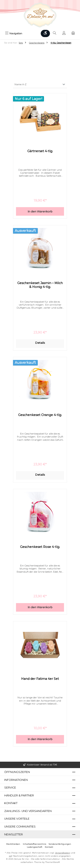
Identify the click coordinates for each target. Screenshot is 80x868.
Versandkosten (63, 853)
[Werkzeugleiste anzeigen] (45, 33)
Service (10, 788)
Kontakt (49, 847)
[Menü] (14, 33)
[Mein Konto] (64, 33)
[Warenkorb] (73, 33)
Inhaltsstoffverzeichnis (34, 844)
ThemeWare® (52, 862)
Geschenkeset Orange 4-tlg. (40, 415)
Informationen (16, 780)
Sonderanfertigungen (60, 844)
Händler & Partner (19, 795)
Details (40, 343)
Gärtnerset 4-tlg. (40, 151)
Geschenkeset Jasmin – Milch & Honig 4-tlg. (40, 285)
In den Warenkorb (40, 212)
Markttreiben (13, 844)
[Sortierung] (40, 85)
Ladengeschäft (35, 847)
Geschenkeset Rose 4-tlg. (40, 547)
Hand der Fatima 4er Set (40, 679)
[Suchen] (55, 33)
